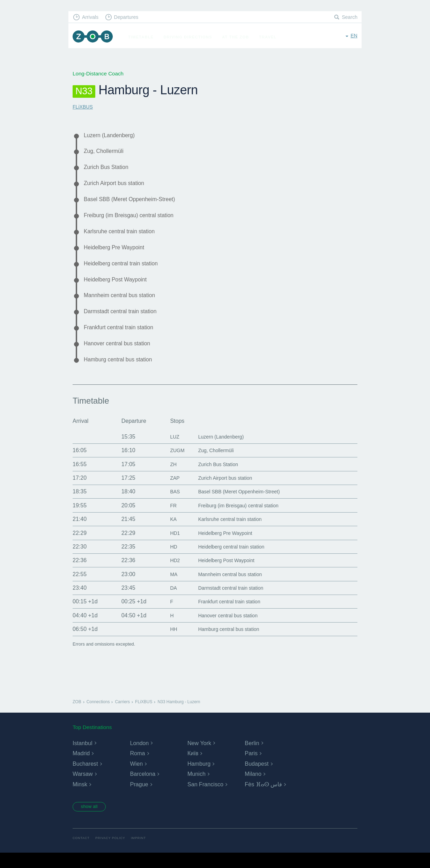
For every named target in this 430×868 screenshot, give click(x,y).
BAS (167, 506)
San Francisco (205, 799)
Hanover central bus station (121, 356)
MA (166, 588)
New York (199, 757)
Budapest (257, 778)
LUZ (167, 451)
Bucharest (85, 778)
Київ (193, 768)
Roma (137, 768)
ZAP (167, 492)
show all (92, 821)
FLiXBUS (83, 107)
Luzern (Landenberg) (112, 135)
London (139, 757)
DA (165, 602)
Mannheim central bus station (124, 305)
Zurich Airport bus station (118, 186)
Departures (130, 18)
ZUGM (170, 465)
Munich (197, 788)
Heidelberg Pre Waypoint (118, 255)
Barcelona (142, 788)
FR (165, 519)
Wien (136, 778)
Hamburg (199, 778)
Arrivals (92, 18)
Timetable (144, 37)
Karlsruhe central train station (124, 237)
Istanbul (82, 757)
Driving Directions (191, 37)
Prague (139, 799)
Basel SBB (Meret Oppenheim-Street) (135, 204)
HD (166, 561)
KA (165, 533)
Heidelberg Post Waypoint (119, 288)
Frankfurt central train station (123, 339)
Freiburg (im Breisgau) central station (134, 220)
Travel (271, 37)
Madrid (81, 768)
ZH (165, 478)
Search (349, 18)
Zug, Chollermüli (106, 153)
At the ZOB (239, 37)
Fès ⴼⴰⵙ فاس (263, 799)
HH (166, 643)
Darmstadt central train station (125, 322)
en (354, 36)
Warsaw (83, 788)
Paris (251, 768)
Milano (253, 788)
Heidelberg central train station (125, 271)
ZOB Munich (94, 37)
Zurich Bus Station (109, 169)
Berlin (252, 757)
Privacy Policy (113, 853)
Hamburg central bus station (122, 373)
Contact (82, 853)
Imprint (143, 853)
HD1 (167, 547)
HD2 (167, 575)
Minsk (80, 799)
